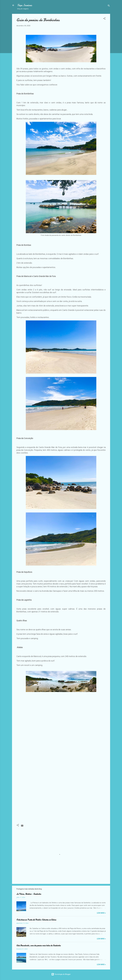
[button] (104, 19)
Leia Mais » (101, 913)
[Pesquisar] (109, 6)
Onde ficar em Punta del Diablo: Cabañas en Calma (36, 920)
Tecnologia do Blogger (61, 974)
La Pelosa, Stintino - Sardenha (29, 894)
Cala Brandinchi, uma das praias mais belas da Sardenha (39, 946)
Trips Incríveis (25, 5)
